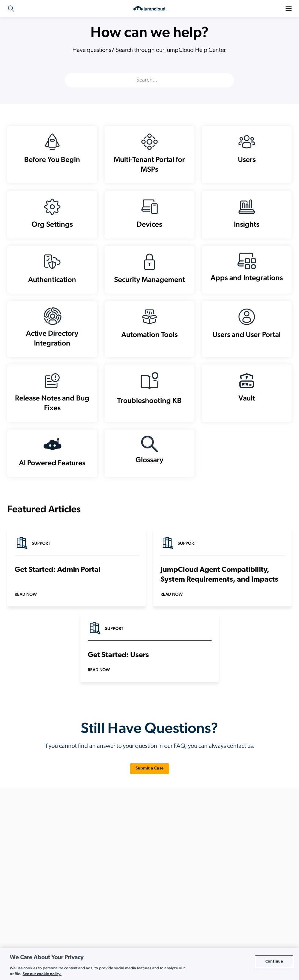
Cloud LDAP (114, 861)
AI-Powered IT (213, 851)
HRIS (107, 910)
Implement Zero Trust (219, 900)
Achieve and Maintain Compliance (231, 841)
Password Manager (120, 929)
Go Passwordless (216, 890)
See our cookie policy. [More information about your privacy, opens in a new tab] (42, 974)
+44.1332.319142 (36, 859)
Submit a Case (150, 788)
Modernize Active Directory (225, 910)
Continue (274, 962)
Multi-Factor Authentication (127, 919)
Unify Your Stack (215, 929)
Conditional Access (120, 880)
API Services (114, 841)
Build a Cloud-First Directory (225, 870)
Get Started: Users (118, 675)
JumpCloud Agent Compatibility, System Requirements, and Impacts (219, 594)
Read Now (26, 614)
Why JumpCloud (215, 939)
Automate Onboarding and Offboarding (236, 861)
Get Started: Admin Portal (58, 590)
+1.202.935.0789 (42, 844)
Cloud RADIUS (116, 870)
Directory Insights (118, 900)
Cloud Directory (117, 851)
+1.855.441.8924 (36, 852)
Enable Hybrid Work (219, 880)
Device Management (121, 890)
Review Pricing (38, 919)
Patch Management (120, 939)
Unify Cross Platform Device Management (237, 919)
